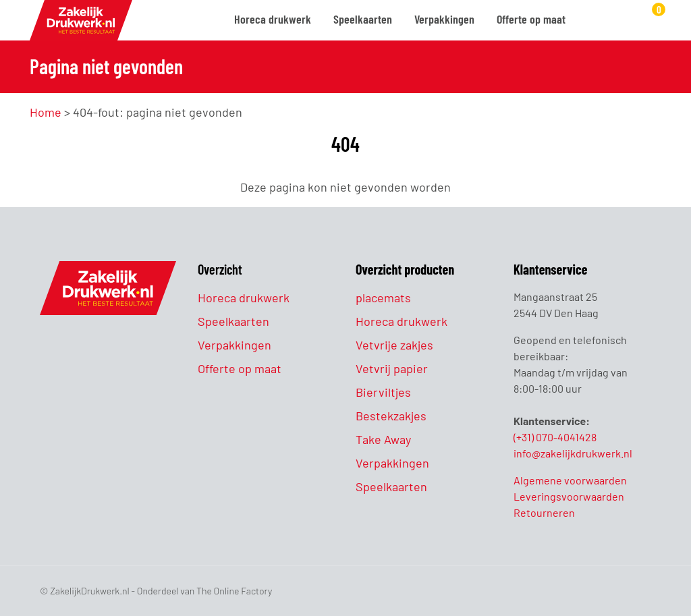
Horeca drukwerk (273, 19)
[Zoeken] (592, 21)
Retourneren (544, 512)
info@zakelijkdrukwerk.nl (573, 453)
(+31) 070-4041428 (555, 437)
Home (46, 112)
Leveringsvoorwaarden (569, 496)
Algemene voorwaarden (570, 480)
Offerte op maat (531, 19)
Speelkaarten (363, 19)
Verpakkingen (444, 19)
